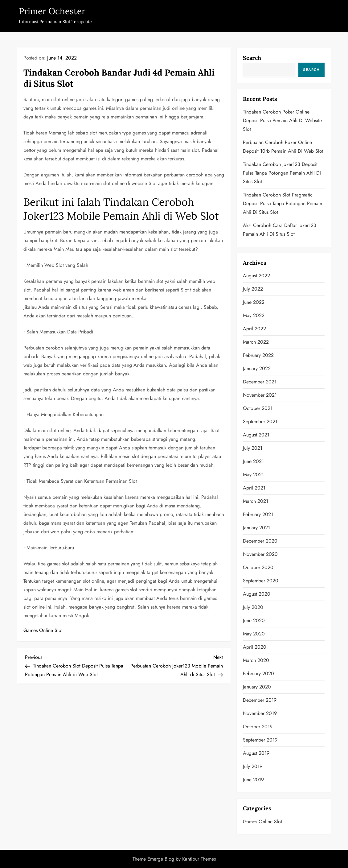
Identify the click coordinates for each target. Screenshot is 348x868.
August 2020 (257, 594)
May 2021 (253, 475)
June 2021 (253, 461)
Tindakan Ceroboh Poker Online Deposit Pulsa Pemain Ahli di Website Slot (282, 120)
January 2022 (257, 368)
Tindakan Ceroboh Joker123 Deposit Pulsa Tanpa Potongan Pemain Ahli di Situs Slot (282, 173)
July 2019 (253, 766)
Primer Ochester (52, 11)
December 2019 (260, 700)
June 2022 (254, 302)
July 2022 (253, 289)
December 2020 (260, 541)
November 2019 (260, 713)
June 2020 (254, 620)
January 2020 (257, 687)
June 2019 (253, 780)
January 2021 (256, 528)
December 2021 (260, 382)
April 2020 (255, 647)
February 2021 (258, 514)
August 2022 (256, 276)
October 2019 (258, 727)
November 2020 (260, 554)
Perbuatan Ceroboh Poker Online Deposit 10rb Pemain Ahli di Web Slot (283, 147)
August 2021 (256, 435)
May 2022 (254, 315)
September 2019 (260, 740)
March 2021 (256, 501)
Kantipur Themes (199, 859)
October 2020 (258, 567)
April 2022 (254, 329)
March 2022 (256, 342)
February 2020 (258, 674)
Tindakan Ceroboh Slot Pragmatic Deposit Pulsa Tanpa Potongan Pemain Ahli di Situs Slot (282, 203)
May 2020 (254, 634)
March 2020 (256, 660)
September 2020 (261, 581)
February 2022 (258, 355)
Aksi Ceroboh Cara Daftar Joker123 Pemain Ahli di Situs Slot (280, 230)
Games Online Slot (43, 630)
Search (252, 58)
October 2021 (258, 408)
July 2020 (253, 607)
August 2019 (256, 753)
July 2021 (253, 448)
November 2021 (260, 395)
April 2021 (254, 488)
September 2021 (260, 422)
